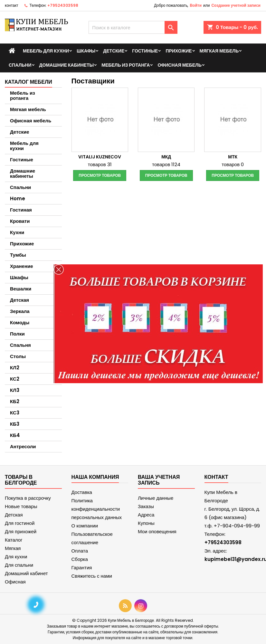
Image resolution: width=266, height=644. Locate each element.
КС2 (15, 379)
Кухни (17, 232)
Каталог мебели (28, 82)
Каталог (14, 540)
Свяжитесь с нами (92, 576)
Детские (114, 51)
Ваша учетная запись (159, 480)
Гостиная (21, 210)
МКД (166, 157)
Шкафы (86, 51)
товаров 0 (233, 164)
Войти (196, 5)
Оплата (80, 551)
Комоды (20, 322)
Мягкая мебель (219, 51)
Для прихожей (21, 531)
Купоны (146, 523)
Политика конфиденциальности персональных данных (97, 509)
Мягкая (13, 548)
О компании (85, 526)
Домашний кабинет (26, 573)
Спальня (20, 345)
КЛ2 (15, 368)
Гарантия (82, 568)
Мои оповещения (157, 531)
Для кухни (16, 557)
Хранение (22, 266)
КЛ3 (15, 390)
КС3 (15, 413)
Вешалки (21, 289)
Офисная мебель (180, 65)
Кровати (20, 221)
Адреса (146, 515)
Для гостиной (20, 523)
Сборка (80, 559)
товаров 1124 (166, 164)
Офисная (15, 582)
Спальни (20, 65)
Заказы (146, 506)
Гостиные (145, 51)
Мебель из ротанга (126, 65)
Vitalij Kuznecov (100, 157)
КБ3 (15, 424)
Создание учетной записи (236, 5)
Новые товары (21, 506)
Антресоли (23, 446)
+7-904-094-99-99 (237, 526)
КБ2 (15, 401)
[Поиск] (133, 27)
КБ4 (15, 435)
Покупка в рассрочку (28, 498)
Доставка (82, 492)
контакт (12, 5)
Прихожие (179, 51)
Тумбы (18, 255)
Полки (17, 334)
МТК (233, 157)
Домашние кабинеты (67, 65)
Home (18, 199)
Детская (19, 300)
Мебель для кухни (46, 51)
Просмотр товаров (100, 175)
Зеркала (20, 311)
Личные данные (156, 498)
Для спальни (19, 565)
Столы (18, 356)
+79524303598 (63, 5)
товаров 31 (100, 164)
